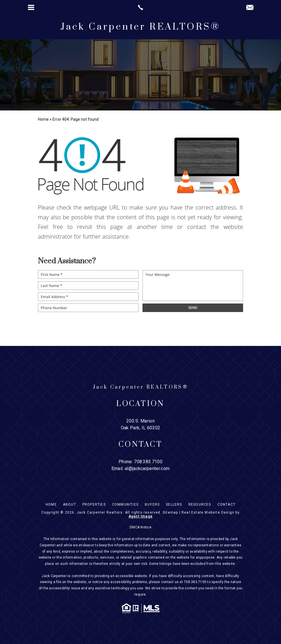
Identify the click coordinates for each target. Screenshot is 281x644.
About (70, 504)
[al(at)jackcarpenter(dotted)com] (250, 8)
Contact (226, 504)
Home (51, 504)
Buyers (152, 504)
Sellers (174, 504)
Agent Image (140, 516)
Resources (200, 504)
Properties (94, 504)
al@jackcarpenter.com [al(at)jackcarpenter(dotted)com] (147, 468)
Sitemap (170, 512)
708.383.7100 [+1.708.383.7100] (148, 462)
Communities (125, 504)
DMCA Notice (140, 527)
